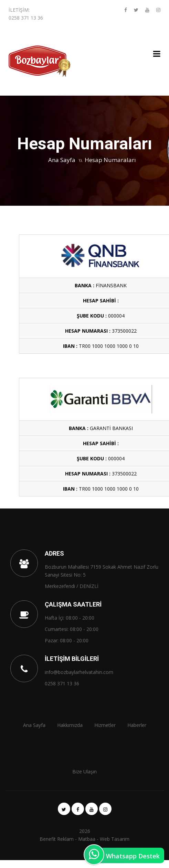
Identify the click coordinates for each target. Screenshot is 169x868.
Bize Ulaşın (84, 771)
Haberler (137, 725)
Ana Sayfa (62, 160)
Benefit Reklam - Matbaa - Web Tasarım (84, 839)
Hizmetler (105, 725)
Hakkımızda (70, 725)
